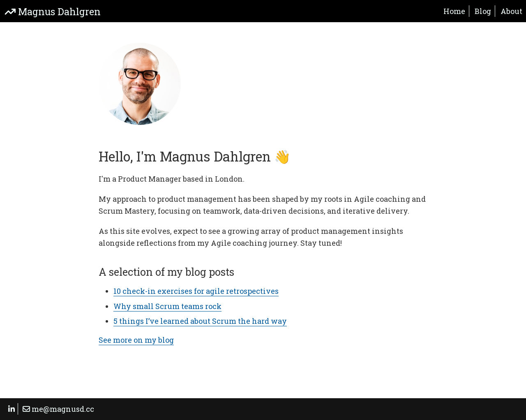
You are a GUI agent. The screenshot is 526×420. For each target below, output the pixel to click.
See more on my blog (136, 340)
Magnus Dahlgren (53, 11)
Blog (483, 11)
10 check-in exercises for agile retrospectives (196, 291)
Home (454, 11)
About (511, 11)
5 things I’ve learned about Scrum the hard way (200, 321)
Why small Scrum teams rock (167, 306)
